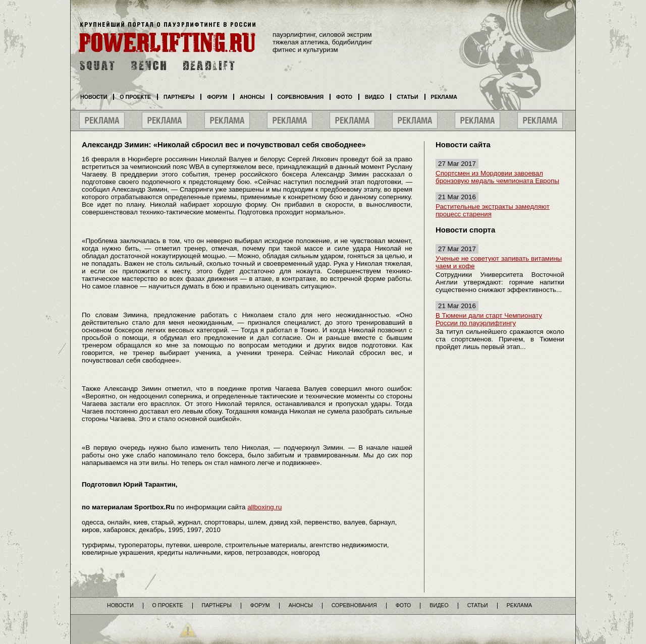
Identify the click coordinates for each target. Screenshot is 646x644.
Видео (374, 97)
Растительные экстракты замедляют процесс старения (493, 210)
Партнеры (179, 97)
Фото (344, 97)
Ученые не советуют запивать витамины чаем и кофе (499, 262)
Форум (217, 97)
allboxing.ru (264, 507)
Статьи (407, 97)
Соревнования (301, 97)
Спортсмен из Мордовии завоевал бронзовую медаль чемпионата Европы (497, 177)
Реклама (444, 97)
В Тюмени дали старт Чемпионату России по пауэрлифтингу (489, 319)
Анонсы (252, 97)
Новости (94, 97)
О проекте (135, 97)
